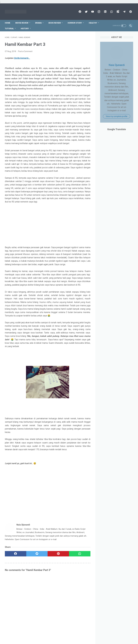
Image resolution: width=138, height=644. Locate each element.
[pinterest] (130, 12)
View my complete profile (117, 116)
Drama (38, 23)
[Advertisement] (48, 225)
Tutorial (9, 29)
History (25, 29)
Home (8, 23)
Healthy (93, 23)
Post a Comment (25, 51)
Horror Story (75, 23)
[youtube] (92, 12)
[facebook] (80, 12)
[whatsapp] (111, 12)
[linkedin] (105, 12)
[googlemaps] (118, 12)
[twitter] (86, 12)
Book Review (55, 23)
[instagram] (99, 12)
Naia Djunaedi (117, 65)
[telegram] (124, 12)
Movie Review (22, 23)
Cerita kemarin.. (22, 58)
